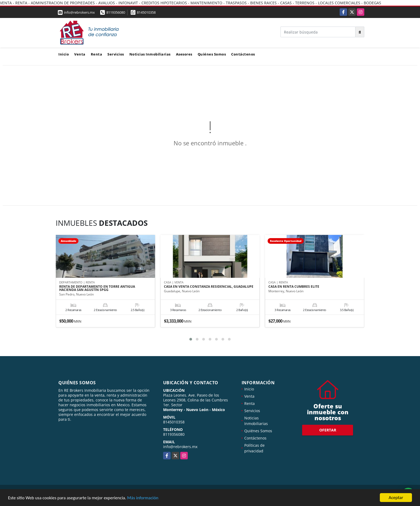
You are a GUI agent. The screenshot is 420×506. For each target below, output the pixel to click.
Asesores (184, 54)
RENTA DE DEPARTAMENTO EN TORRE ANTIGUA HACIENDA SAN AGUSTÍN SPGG (97, 289)
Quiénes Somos (212, 54)
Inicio (64, 54)
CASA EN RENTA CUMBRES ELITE (294, 287)
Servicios (116, 54)
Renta (97, 54)
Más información (143, 498)
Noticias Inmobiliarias (150, 54)
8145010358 (146, 12)
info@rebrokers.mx (180, 447)
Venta (80, 54)
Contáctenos (243, 54)
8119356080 (116, 12)
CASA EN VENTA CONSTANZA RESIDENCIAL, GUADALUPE (209, 287)
